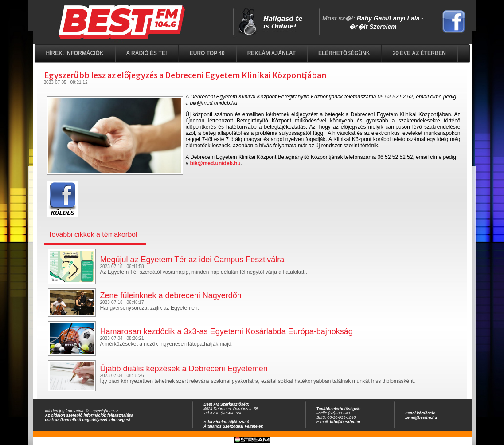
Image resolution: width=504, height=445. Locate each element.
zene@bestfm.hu (421, 417)
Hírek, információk (75, 53)
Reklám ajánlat (272, 53)
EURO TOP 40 (207, 53)
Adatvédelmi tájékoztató (226, 422)
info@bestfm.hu (345, 422)
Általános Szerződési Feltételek (233, 426)
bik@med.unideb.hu (215, 163)
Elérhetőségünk (344, 53)
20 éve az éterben (419, 53)
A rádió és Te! (147, 53)
